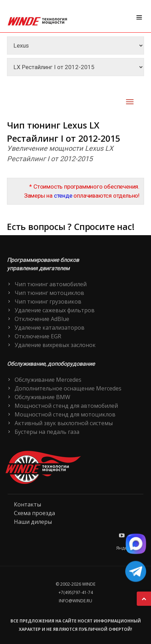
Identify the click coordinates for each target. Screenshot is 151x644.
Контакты (27, 504)
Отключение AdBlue (42, 319)
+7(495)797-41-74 (76, 592)
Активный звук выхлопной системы (64, 423)
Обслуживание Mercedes (48, 380)
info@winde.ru (75, 601)
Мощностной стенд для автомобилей (66, 406)
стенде (63, 196)
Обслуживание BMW (42, 397)
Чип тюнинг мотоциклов (49, 293)
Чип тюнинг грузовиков (48, 302)
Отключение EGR (38, 336)
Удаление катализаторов (50, 328)
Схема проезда (34, 513)
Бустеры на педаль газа (47, 432)
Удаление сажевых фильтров (55, 310)
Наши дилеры (33, 522)
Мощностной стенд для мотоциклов (65, 414)
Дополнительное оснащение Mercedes (68, 388)
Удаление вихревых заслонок (55, 345)
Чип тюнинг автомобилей (51, 284)
